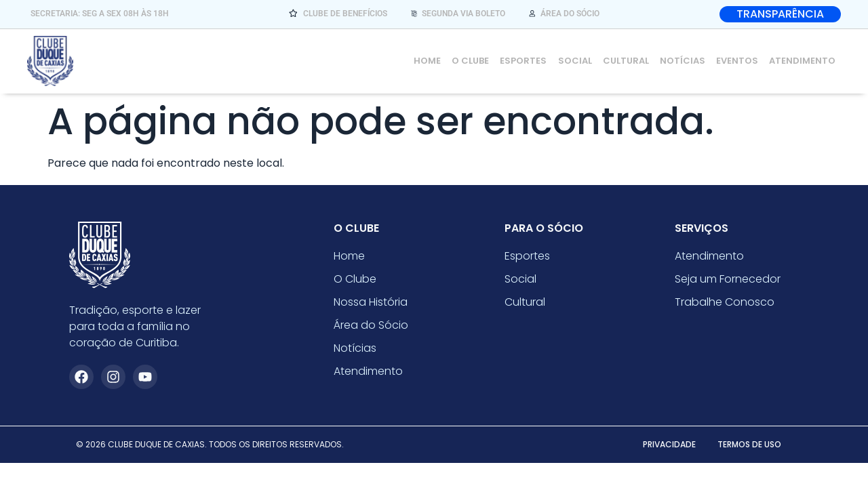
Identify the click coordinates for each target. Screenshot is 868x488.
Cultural (626, 61)
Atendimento (802, 61)
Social (575, 61)
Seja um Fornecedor (728, 279)
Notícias (683, 61)
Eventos (737, 61)
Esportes (524, 61)
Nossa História (371, 302)
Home (428, 61)
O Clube (471, 61)
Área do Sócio (371, 325)
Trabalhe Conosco (725, 302)
